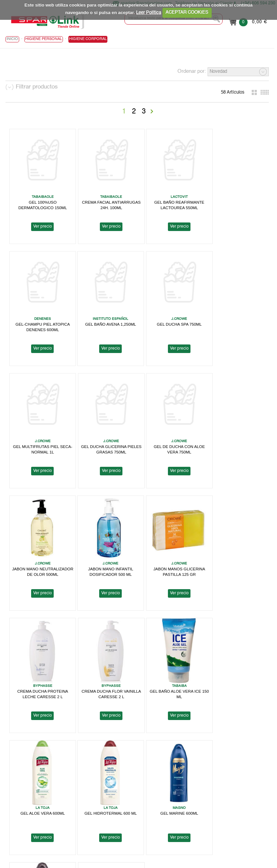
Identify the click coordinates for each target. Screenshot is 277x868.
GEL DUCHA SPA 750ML (106, 318)
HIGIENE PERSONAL (44, 39)
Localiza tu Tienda (24, 796)
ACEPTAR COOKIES (187, 12)
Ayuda (12, 818)
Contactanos (169, 835)
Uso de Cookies (173, 796)
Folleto (12, 802)
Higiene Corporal (88, 39)
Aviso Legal (168, 785)
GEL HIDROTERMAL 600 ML (41, 675)
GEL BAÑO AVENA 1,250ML (41, 318)
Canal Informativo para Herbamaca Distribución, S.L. (209, 829)
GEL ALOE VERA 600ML (235, 556)
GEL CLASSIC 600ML (170, 675)
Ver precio (41, 223)
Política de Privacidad (179, 791)
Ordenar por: (192, 72)
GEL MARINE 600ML (106, 675)
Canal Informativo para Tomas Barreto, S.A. (200, 813)
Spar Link (15, 791)
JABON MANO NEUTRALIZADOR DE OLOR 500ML (106, 443)
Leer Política (149, 12)
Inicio (12, 39)
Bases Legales (172, 807)
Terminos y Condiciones (181, 802)
